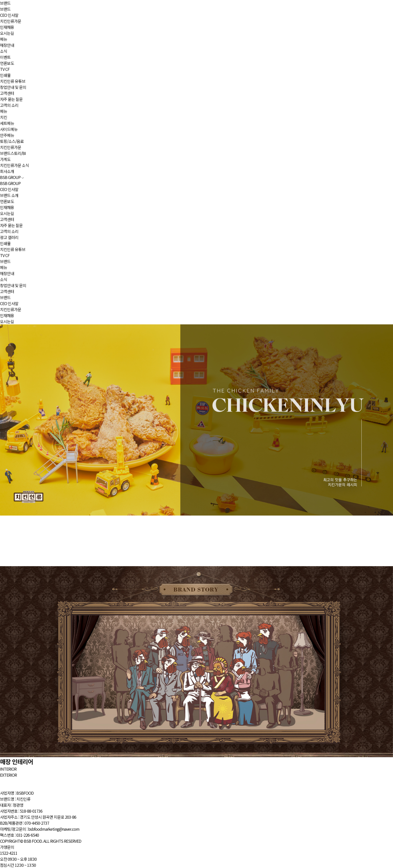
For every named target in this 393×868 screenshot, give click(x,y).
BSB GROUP (12, 177)
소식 (4, 51)
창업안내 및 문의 (13, 87)
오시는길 (7, 33)
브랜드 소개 (9, 195)
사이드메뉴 (9, 129)
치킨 (4, 117)
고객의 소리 (9, 105)
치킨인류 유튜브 (13, 81)
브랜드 (5, 3)
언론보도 (7, 63)
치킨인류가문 (11, 21)
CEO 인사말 (9, 15)
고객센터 (7, 93)
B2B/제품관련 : (25, 823)
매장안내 (7, 45)
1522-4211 (9, 853)
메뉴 (4, 39)
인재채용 (7, 27)
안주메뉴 (7, 135)
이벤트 (5, 57)
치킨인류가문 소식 (14, 165)
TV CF (5, 69)
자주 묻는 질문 (11, 99)
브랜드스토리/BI (13, 153)
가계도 (5, 159)
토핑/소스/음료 (12, 141)
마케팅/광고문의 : (40, 829)
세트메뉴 (7, 123)
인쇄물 (5, 75)
